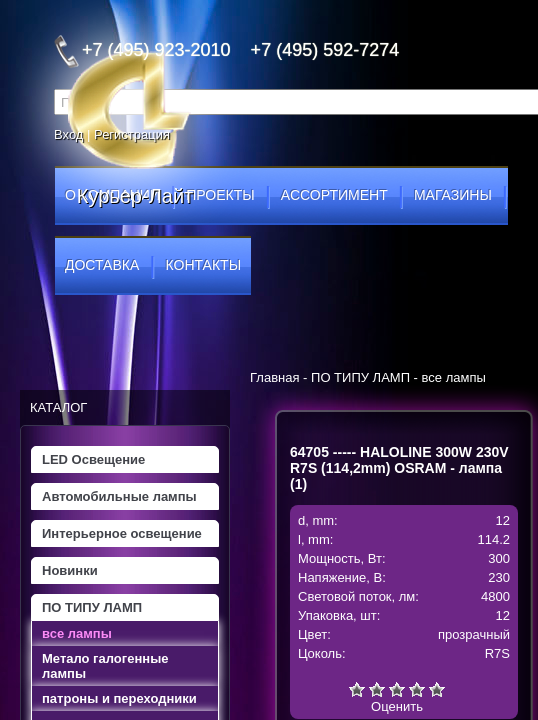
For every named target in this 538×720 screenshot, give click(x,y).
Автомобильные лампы (119, 496)
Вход (68, 134)
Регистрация (132, 134)
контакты (204, 265)
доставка (102, 265)
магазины (453, 195)
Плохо (377, 689)
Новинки (70, 570)
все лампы (77, 633)
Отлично (437, 689)
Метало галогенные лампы (105, 666)
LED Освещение (93, 459)
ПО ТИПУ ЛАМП (92, 607)
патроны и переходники (119, 698)
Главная (274, 377)
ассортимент (334, 195)
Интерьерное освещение (122, 533)
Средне (397, 689)
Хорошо (417, 689)
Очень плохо (357, 689)
